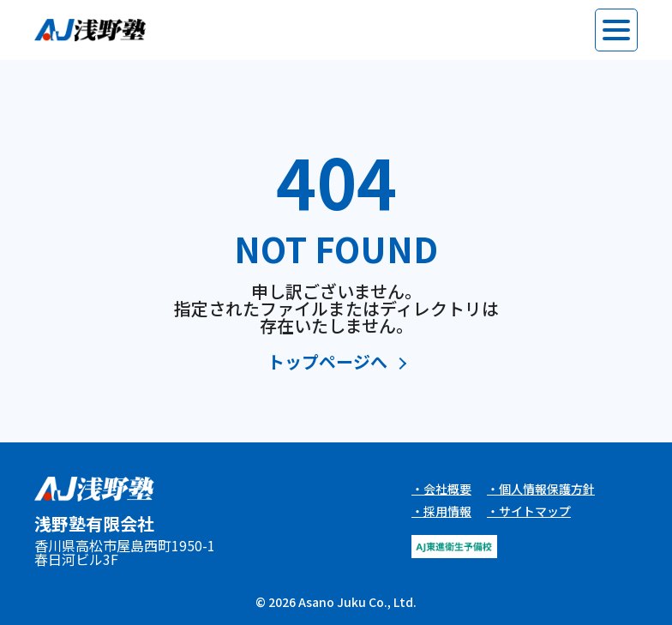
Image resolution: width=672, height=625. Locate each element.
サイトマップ (535, 511)
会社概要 (447, 489)
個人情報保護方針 (547, 489)
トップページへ (327, 363)
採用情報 (447, 511)
